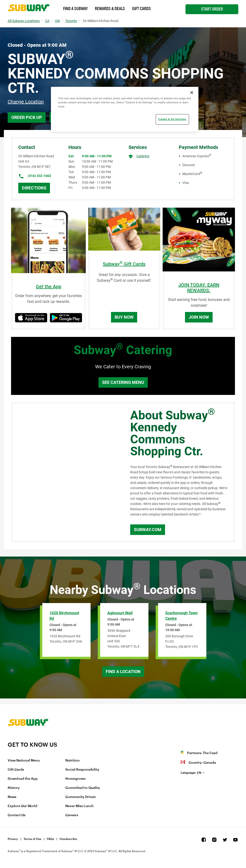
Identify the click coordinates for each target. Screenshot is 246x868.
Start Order (212, 9)
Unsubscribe (68, 839)
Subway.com (148, 530)
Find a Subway (75, 9)
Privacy (13, 839)
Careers (72, 815)
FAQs (50, 839)
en (191, 773)
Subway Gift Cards (124, 264)
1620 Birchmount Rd (64, 616)
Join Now (199, 317)
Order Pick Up (27, 117)
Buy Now (124, 317)
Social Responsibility (82, 770)
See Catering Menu (123, 382)
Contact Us (17, 815)
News (12, 797)
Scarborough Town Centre (181, 616)
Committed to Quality (83, 788)
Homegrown (76, 779)
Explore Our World (22, 806)
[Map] (65, 472)
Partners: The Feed (202, 753)
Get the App (49, 287)
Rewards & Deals (110, 9)
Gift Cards (141, 9)
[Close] (192, 93)
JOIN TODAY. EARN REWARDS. (199, 288)
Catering (143, 156)
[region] (125, 109)
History (14, 788)
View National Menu (24, 761)
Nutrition (73, 761)
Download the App (23, 779)
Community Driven (81, 797)
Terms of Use (32, 839)
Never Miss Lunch (80, 806)
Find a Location (123, 672)
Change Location (26, 102)
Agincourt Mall (120, 613)
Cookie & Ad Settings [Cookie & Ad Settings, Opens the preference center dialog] (172, 119)
